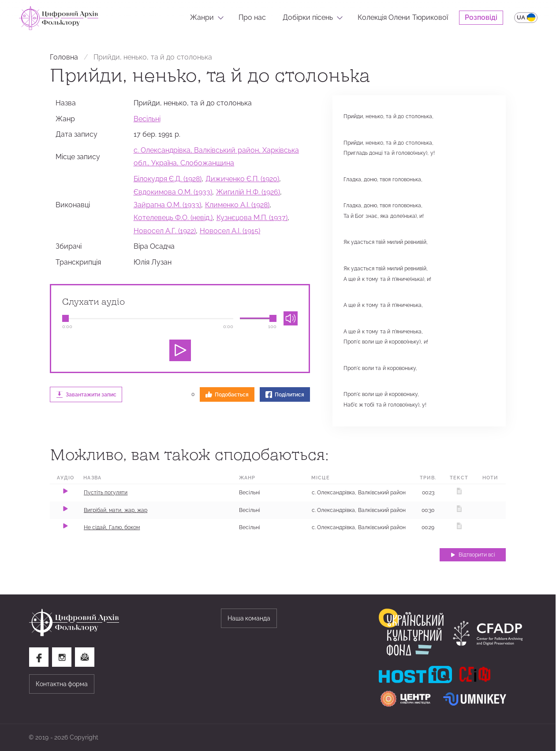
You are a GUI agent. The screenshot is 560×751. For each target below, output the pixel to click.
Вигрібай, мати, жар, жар (116, 510)
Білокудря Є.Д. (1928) (168, 179)
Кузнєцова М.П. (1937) (252, 218)
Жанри (202, 17)
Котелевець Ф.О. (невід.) (173, 218)
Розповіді (481, 17)
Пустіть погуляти (106, 493)
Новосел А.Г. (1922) (165, 231)
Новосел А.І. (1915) (230, 231)
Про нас (252, 17)
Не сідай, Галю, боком (112, 527)
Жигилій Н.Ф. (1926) (248, 192)
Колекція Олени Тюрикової (403, 17)
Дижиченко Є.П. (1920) (243, 179)
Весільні (147, 119)
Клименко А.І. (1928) (237, 205)
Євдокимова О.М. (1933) (173, 192)
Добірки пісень (308, 17)
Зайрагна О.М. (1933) (168, 205)
